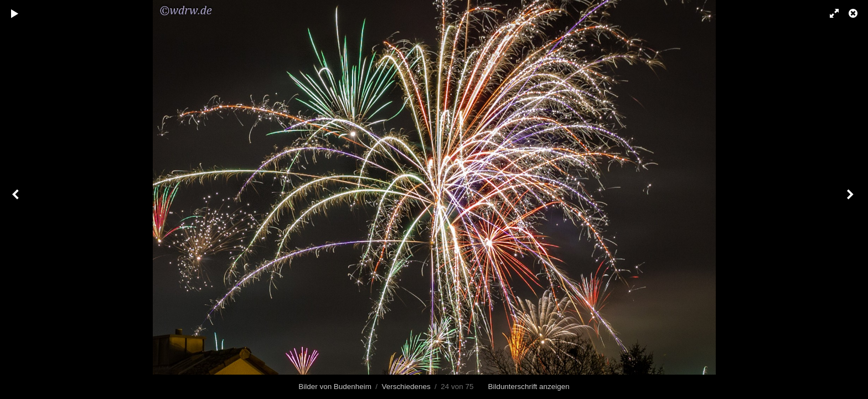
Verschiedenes (406, 387)
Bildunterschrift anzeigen (528, 387)
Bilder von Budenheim (335, 387)
